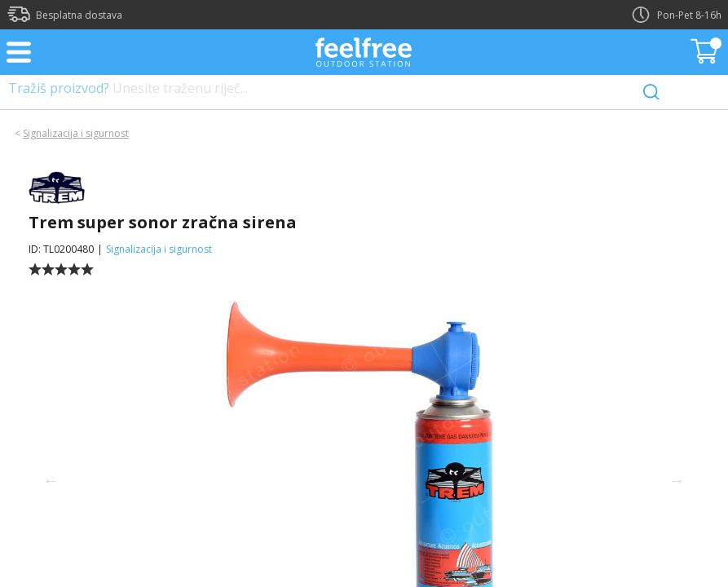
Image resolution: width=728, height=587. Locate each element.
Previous (51, 480)
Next (677, 480)
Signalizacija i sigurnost (76, 133)
